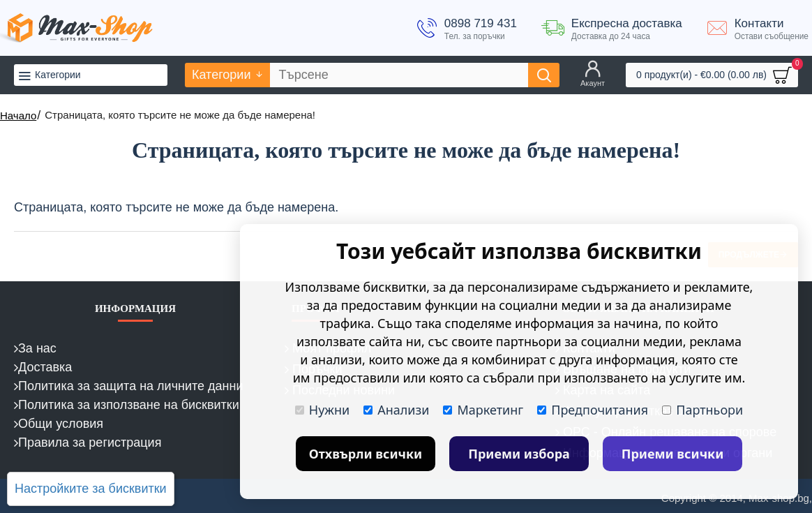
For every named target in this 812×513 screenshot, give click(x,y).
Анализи (396, 410)
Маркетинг (483, 410)
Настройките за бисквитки (91, 489)
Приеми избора (519, 454)
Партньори (702, 410)
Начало (18, 116)
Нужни (322, 410)
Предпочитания (593, 410)
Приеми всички (673, 454)
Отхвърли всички (366, 454)
